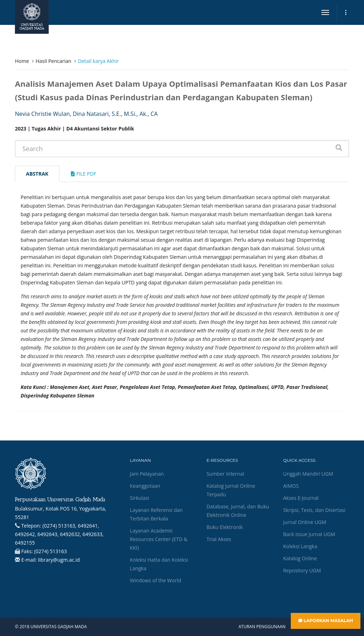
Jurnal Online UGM (304, 522)
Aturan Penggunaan (262, 627)
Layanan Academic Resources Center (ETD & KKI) (159, 539)
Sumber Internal (225, 474)
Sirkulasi (139, 498)
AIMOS (291, 486)
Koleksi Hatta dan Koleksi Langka (159, 564)
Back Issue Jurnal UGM (309, 534)
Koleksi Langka (300, 546)
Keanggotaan (145, 486)
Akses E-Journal (301, 498)
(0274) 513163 (50, 551)
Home (22, 61)
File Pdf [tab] (84, 174)
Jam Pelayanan (147, 474)
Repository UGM (302, 570)
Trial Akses (219, 539)
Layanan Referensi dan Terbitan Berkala (156, 514)
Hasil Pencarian (53, 61)
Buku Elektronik (225, 527)
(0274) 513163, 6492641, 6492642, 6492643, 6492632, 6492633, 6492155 (59, 534)
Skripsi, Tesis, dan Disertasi (314, 510)
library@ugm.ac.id (59, 560)
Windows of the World (155, 580)
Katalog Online (300, 558)
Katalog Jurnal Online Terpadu (231, 490)
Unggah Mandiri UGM (308, 474)
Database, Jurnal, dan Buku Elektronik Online (238, 511)
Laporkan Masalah (326, 621)
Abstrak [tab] (37, 174)
